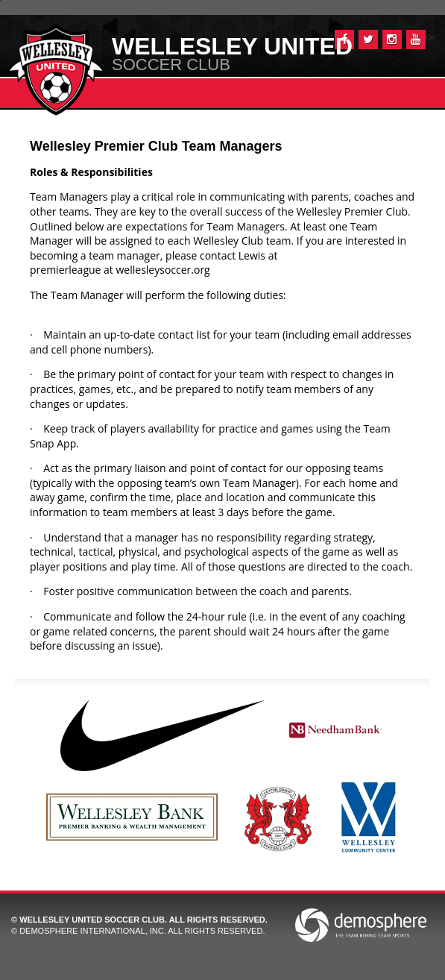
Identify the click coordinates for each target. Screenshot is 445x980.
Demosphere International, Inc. (93, 931)
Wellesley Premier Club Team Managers (156, 146)
